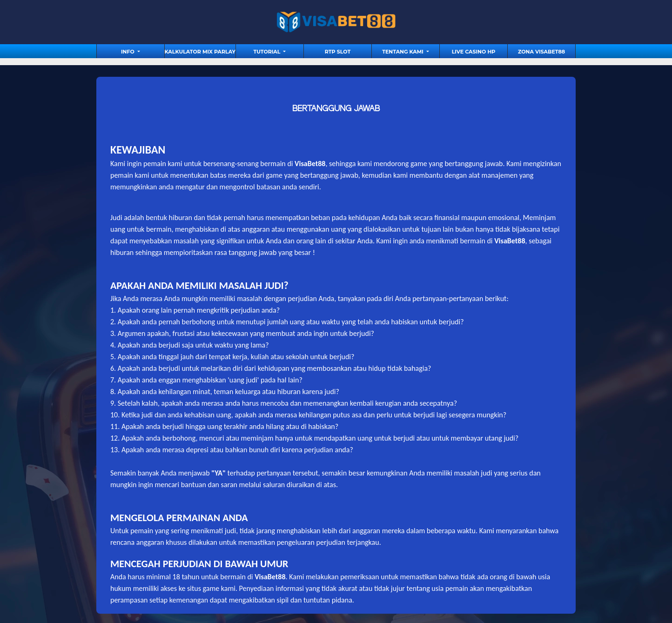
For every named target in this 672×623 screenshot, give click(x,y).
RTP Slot (338, 52)
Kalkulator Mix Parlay (200, 52)
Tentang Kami (403, 52)
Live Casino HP (474, 52)
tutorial (268, 52)
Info (128, 52)
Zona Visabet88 (541, 52)
